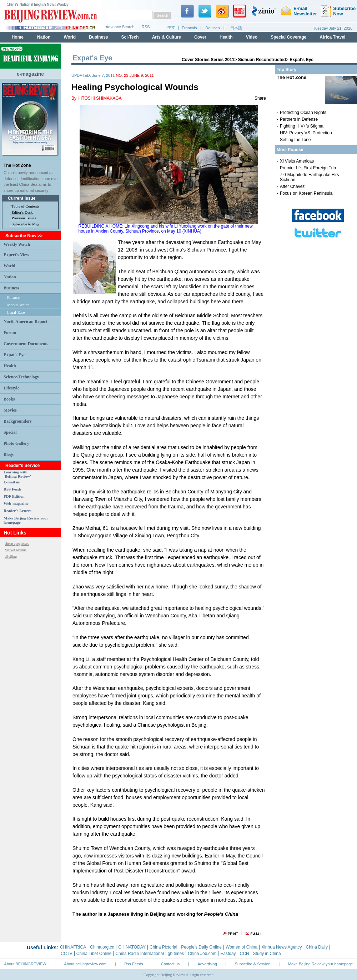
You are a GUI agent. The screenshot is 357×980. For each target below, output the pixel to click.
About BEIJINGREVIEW (25, 964)
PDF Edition (14, 496)
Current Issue (22, 198)
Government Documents (26, 344)
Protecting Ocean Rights (303, 113)
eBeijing (11, 556)
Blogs (9, 454)
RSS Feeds (12, 489)
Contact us (170, 964)
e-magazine (30, 74)
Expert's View (16, 255)
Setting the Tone (295, 140)
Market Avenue (16, 550)
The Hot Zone (17, 165)
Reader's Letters (17, 511)
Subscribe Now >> (24, 236)
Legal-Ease (16, 312)
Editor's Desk (22, 212)
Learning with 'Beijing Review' (17, 474)
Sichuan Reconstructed (262, 60)
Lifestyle (11, 388)
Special (10, 432)
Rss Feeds (134, 964)
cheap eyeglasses (17, 544)
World (9, 266)
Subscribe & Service (253, 964)
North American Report (26, 322)
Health (10, 366)
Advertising (207, 964)
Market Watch (18, 305)
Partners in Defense (299, 119)
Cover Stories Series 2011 (208, 60)
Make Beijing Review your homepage (321, 964)
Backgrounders (17, 421)
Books (9, 399)
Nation (10, 277)
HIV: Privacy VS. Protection (306, 133)
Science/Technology (21, 377)
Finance (13, 297)
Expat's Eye (14, 355)
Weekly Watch (17, 244)
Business (11, 288)
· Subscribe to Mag (24, 224)
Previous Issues (24, 218)
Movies (10, 410)
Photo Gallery (16, 443)
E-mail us (12, 482)
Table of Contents (25, 206)
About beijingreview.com (86, 964)
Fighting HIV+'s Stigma (302, 126)
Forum (10, 333)
